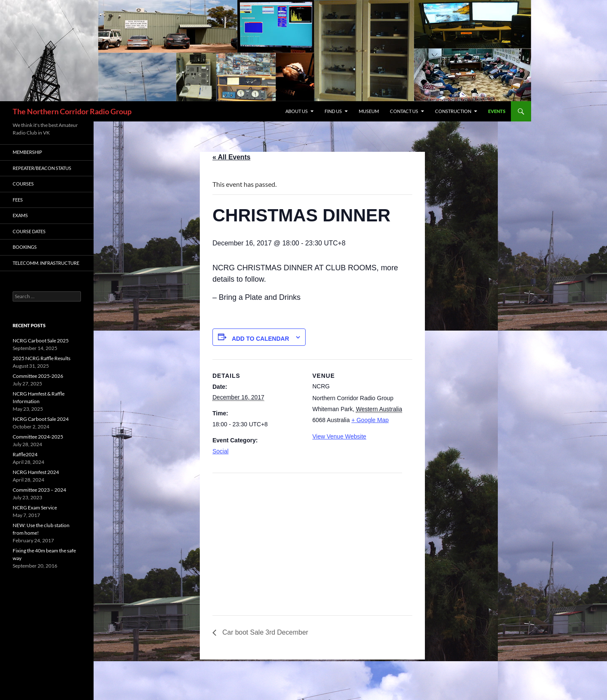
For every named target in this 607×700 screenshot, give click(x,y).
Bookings (25, 247)
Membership (27, 152)
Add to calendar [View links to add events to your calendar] (261, 339)
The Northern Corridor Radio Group (72, 111)
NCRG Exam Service (35, 508)
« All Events (231, 157)
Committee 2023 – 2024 (39, 490)
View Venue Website (339, 436)
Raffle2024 (25, 454)
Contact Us (404, 111)
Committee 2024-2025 (38, 437)
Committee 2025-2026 (38, 376)
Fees (18, 200)
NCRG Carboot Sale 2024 (41, 419)
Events (497, 111)
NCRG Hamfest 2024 (36, 472)
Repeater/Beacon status (42, 168)
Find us (333, 111)
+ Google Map (370, 420)
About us (297, 111)
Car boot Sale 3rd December (264, 632)
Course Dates (29, 231)
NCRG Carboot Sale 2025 (41, 341)
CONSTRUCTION (453, 111)
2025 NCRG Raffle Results (42, 358)
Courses (23, 184)
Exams (20, 215)
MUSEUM (369, 111)
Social (220, 451)
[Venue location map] (257, 531)
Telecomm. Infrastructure (46, 263)
